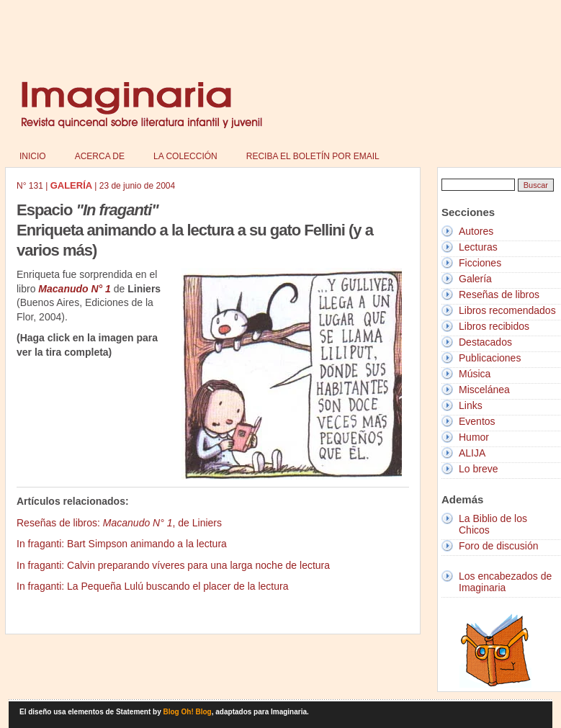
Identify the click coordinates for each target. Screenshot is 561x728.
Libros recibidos (494, 326)
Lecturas (478, 247)
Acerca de (100, 156)
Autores (476, 231)
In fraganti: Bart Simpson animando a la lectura (122, 544)
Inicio (33, 156)
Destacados (485, 342)
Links (471, 405)
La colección (185, 156)
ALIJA (472, 453)
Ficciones (480, 263)
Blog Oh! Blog (188, 712)
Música (475, 374)
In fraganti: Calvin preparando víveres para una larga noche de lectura (173, 565)
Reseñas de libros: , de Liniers (119, 523)
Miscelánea (484, 390)
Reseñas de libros (499, 295)
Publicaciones (490, 358)
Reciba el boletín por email (313, 156)
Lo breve (478, 469)
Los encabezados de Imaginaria (505, 582)
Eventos (477, 421)
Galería (475, 279)
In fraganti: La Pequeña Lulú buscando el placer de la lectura (153, 586)
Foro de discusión (499, 546)
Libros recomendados (507, 310)
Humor (474, 437)
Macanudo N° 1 (75, 289)
